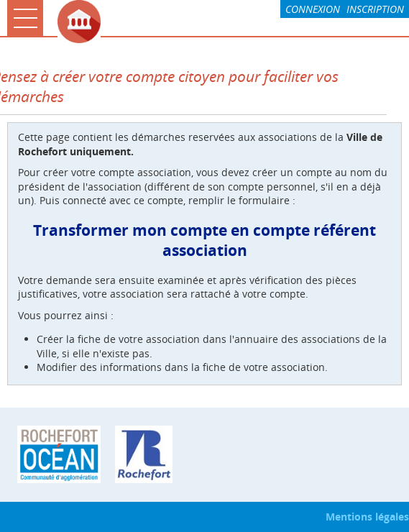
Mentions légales (367, 517)
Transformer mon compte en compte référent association (204, 240)
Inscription (375, 9)
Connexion (313, 9)
